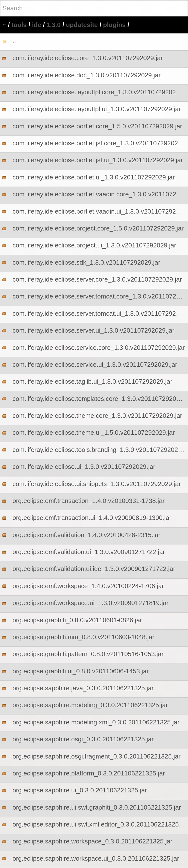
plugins (114, 25)
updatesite (82, 25)
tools (19, 25)
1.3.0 (54, 25)
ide (37, 25)
